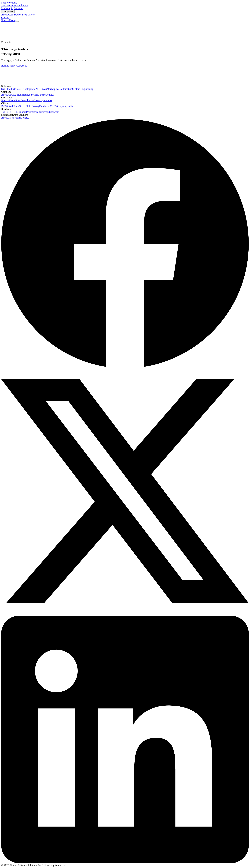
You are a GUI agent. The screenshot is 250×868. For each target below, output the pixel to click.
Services (18, 8)
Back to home (8, 66)
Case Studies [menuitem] (15, 15)
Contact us (22, 66)
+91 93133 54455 (10, 112)
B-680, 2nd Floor (10, 106)
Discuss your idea (43, 100)
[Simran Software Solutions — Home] (15, 6)
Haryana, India (65, 106)
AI (12, 8)
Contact (5, 17)
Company (8, 12)
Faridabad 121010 (48, 106)
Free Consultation (25, 100)
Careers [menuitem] (31, 15)
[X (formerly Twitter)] (125, 614)
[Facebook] (125, 366)
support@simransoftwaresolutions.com (39, 112)
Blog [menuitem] (24, 15)
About (4, 118)
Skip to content (9, 3)
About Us (6, 95)
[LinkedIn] (125, 862)
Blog (27, 95)
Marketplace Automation (59, 89)
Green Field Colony (29, 106)
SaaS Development (26, 89)
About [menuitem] (4, 15)
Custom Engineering (83, 89)
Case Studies (18, 95)
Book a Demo (8, 20)
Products (6, 8)
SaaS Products (9, 89)
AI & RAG (41, 89)
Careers (42, 95)
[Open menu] (17, 21)
